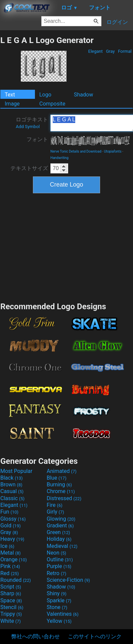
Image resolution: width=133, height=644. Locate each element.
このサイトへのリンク (95, 636)
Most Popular (16, 471)
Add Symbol (28, 127)
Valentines (63, 614)
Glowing (61, 519)
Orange (14, 559)
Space (11, 600)
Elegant (95, 51)
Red (10, 573)
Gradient (60, 526)
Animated (62, 471)
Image (12, 104)
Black (12, 478)
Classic (12, 498)
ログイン (117, 22)
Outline (60, 559)
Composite (52, 104)
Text (10, 95)
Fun (9, 512)
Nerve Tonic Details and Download (76, 151)
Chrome (61, 491)
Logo (45, 95)
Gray (110, 51)
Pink (10, 566)
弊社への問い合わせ (36, 636)
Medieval (62, 546)
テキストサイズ (29, 168)
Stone (57, 607)
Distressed (64, 498)
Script (11, 587)
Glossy (13, 519)
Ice (7, 546)
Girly (55, 512)
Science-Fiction (68, 580)
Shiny (57, 593)
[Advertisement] (66, 247)
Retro (56, 573)
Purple (59, 566)
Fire (55, 505)
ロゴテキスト (32, 123)
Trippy (11, 614)
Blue (57, 478)
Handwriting (59, 158)
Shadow (83, 95)
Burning (59, 485)
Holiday (59, 539)
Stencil (12, 607)
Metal (11, 553)
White (11, 621)
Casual (12, 491)
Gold (11, 526)
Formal (125, 51)
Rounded (16, 580)
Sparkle (59, 600)
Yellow (59, 621)
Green (58, 532)
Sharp (11, 593)
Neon (56, 553)
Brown (11, 485)
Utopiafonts (113, 151)
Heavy (12, 539)
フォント (37, 139)
